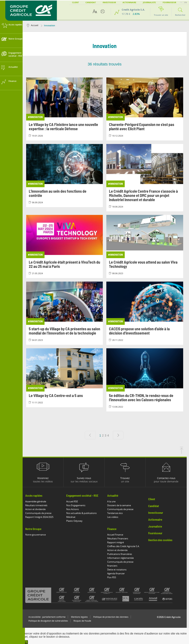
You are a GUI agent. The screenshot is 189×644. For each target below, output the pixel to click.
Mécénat (73, 517)
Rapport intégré (118, 542)
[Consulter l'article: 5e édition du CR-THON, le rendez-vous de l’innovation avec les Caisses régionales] (147, 380)
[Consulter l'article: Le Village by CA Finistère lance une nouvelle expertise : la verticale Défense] (67, 109)
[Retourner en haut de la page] (184, 453)
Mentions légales (82, 617)
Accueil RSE (74, 501)
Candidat (91, 2)
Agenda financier (118, 573)
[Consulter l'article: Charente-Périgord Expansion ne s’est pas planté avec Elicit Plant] (147, 109)
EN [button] (186, 2)
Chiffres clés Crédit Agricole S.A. (126, 546)
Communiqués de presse (41, 513)
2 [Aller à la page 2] (105, 436)
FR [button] (181, 2)
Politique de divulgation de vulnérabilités (51, 621)
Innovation (50, 25)
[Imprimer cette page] (103, 11)
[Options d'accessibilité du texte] (95, 11)
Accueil (35, 25)
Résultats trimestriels (39, 505)
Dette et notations (119, 570)
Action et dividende (38, 509)
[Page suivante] (121, 435)
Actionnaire (129, 2)
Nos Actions (75, 509)
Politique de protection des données (113, 617)
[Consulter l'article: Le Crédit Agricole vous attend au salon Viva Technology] (147, 246)
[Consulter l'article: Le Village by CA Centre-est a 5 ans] (67, 378)
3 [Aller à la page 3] (108, 436)
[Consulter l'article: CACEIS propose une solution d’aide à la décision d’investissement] (147, 313)
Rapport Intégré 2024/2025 (42, 517)
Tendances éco (117, 513)
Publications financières (122, 554)
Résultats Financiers (120, 538)
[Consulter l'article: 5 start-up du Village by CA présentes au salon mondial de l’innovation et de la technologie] (67, 313)
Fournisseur (169, 2)
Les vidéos (115, 517)
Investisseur (109, 2)
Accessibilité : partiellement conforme (49, 617)
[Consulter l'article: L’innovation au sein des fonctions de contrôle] (67, 176)
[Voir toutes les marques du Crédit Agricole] (107, 595)
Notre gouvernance (38, 535)
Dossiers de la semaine (122, 505)
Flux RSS (114, 577)
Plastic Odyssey (77, 521)
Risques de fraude (85, 621)
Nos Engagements (78, 505)
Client (75, 2)
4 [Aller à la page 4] (110, 436)
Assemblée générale (38, 501)
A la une (114, 501)
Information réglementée (123, 558)
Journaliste (149, 2)
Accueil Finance (118, 535)
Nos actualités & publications (84, 513)
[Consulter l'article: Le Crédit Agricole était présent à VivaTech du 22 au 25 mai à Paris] (67, 246)
